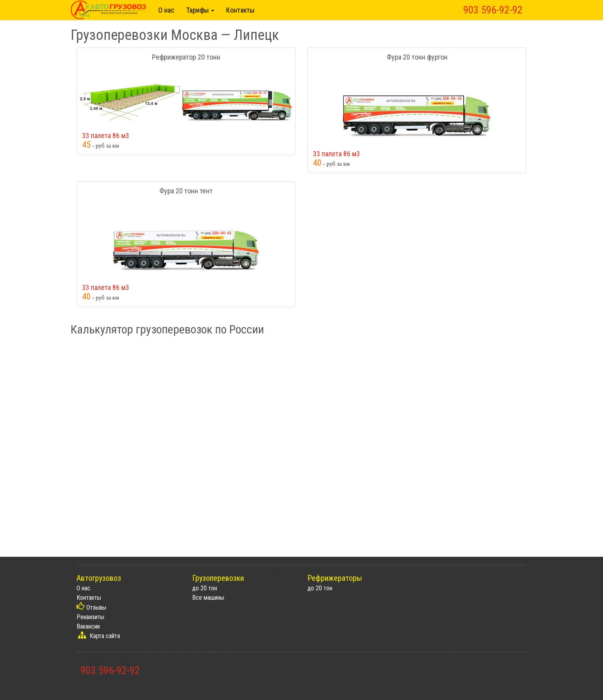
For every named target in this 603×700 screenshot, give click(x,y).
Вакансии (88, 626)
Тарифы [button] (200, 10)
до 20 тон (205, 588)
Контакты (240, 10)
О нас (166, 10)
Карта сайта (105, 636)
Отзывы (96, 607)
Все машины (208, 598)
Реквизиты (90, 617)
